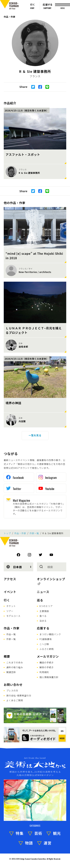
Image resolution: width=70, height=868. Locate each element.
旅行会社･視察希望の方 (19, 695)
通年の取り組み (15, 667)
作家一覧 (34, 533)
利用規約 (44, 672)
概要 (7, 656)
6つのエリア (46, 606)
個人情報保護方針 (49, 677)
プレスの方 (12, 690)
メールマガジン (48, 656)
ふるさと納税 (47, 649)
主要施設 (44, 611)
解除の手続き (47, 667)
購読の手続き (47, 662)
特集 (20, 833)
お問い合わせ (13, 685)
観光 (57, 833)
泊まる (43, 621)
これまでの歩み (15, 662)
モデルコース (13, 616)
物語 (29, 843)
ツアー (10, 611)
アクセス (10, 579)
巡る (40, 600)
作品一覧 (11, 634)
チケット (11, 606)
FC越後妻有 (46, 639)
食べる (43, 616)
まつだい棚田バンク (50, 634)
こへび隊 (44, 644)
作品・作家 (10, 17)
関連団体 (11, 672)
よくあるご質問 (15, 700)
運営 (48, 843)
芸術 (38, 833)
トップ (7, 533)
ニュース (43, 592)
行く (7, 600)
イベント (10, 592)
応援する (43, 628)
